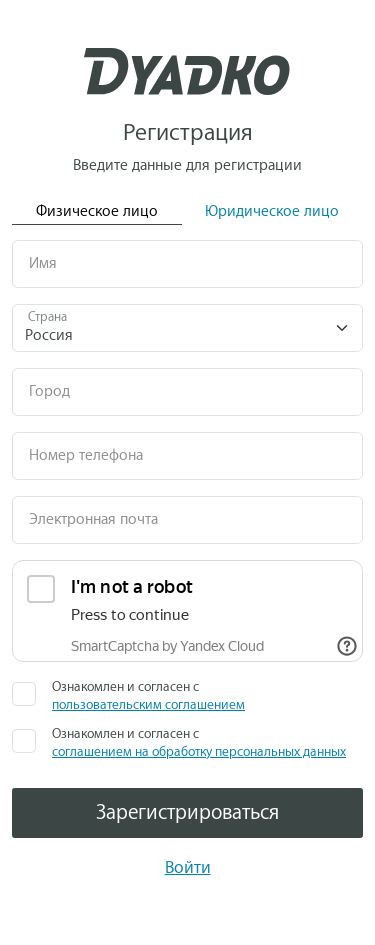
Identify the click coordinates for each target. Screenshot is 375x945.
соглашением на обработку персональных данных (199, 751)
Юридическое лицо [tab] (272, 211)
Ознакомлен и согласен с (148, 695)
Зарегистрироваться (187, 812)
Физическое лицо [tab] (97, 211)
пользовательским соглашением (148, 704)
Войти (188, 867)
